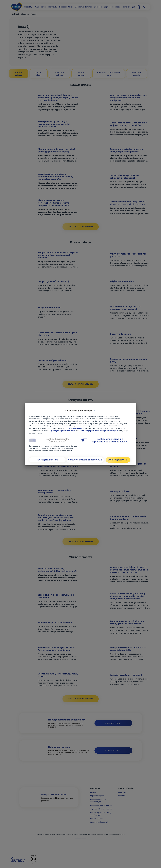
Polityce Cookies (75, 428)
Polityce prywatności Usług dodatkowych (99, 430)
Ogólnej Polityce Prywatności (63, 430)
